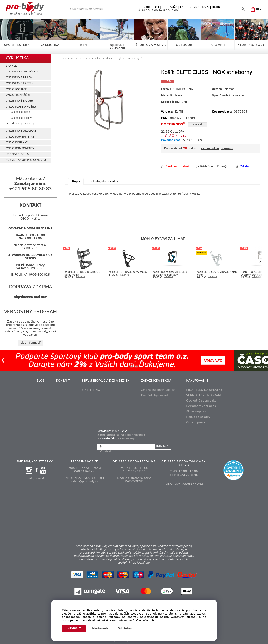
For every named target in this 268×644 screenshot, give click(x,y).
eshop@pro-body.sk (84, 481)
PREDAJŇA (170, 7)
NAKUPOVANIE (197, 381)
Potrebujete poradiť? (104, 181)
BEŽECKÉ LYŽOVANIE (117, 47)
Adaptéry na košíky (22, 124)
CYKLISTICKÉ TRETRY (19, 83)
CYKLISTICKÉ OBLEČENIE (22, 72)
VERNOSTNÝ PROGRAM (203, 395)
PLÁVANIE (218, 45)
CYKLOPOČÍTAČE (16, 89)
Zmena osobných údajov (158, 390)
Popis (76, 181)
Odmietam (125, 629)
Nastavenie (100, 629)
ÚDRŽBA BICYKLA (17, 154)
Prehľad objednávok (155, 395)
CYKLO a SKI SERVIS (195, 7)
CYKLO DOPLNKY (17, 143)
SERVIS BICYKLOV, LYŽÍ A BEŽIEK (105, 381)
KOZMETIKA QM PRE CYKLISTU (26, 160)
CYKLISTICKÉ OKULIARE (21, 131)
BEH (84, 45)
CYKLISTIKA (50, 45)
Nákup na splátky (198, 417)
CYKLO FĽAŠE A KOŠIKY (21, 107)
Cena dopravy (196, 422)
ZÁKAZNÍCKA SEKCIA (156, 381)
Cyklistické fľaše (20, 112)
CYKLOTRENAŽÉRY (18, 95)
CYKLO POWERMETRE (20, 137)
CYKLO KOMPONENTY (20, 148)
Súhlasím (74, 628)
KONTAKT (63, 381)
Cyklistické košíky (21, 118)
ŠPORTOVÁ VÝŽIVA (151, 45)
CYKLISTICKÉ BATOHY (20, 101)
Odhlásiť (106, 452)
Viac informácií (146, 621)
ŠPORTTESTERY (17, 45)
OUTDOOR (184, 45)
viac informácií (31, 343)
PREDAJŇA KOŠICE (84, 462)
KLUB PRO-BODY (251, 45)
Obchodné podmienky (201, 401)
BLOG (40, 381)
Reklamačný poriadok (201, 406)
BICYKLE (11, 66)
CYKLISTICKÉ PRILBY (19, 78)
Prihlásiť (162, 447)
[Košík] (255, 10)
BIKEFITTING (91, 390)
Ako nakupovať (197, 412)
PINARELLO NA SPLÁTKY (204, 390)
